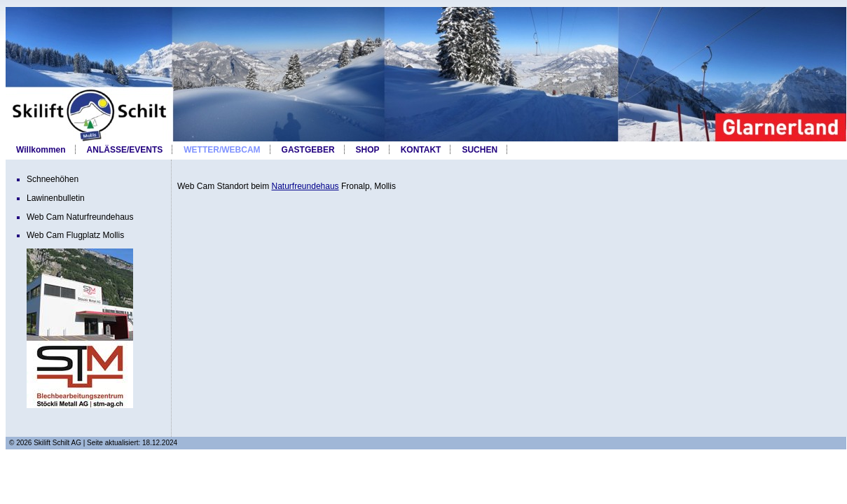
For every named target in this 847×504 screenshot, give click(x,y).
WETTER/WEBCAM (222, 150)
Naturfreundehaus (305, 186)
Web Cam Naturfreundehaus (80, 217)
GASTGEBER (308, 150)
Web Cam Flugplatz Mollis (75, 235)
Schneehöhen (53, 179)
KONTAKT (421, 150)
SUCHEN (480, 150)
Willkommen (41, 150)
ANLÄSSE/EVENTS (125, 150)
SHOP (368, 150)
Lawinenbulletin (56, 198)
